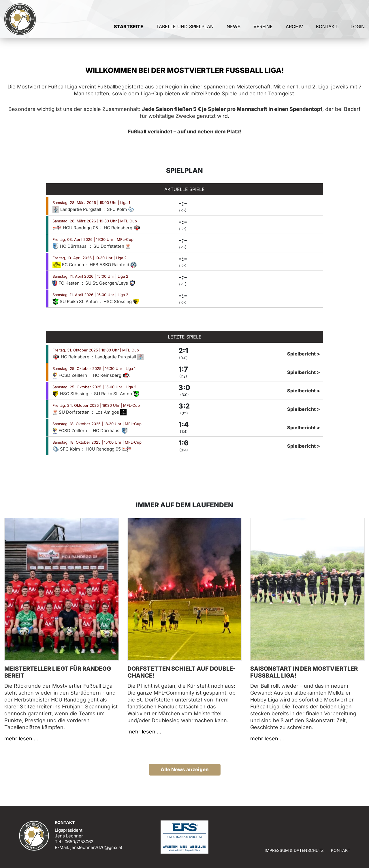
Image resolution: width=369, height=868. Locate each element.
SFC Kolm (121, 209)
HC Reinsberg (122, 228)
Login (358, 28)
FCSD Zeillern (70, 375)
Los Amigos (111, 412)
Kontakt (327, 28)
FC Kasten (67, 283)
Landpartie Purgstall (77, 209)
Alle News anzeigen (185, 769)
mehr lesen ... (21, 739)
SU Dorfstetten (112, 246)
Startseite (129, 28)
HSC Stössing (121, 301)
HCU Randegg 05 (76, 228)
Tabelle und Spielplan (185, 28)
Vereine (263, 28)
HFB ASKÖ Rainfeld (113, 265)
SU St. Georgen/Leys (110, 283)
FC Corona (69, 265)
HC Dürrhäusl (71, 246)
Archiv (294, 28)
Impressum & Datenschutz (294, 850)
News (234, 28)
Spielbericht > (304, 354)
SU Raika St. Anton (76, 301)
